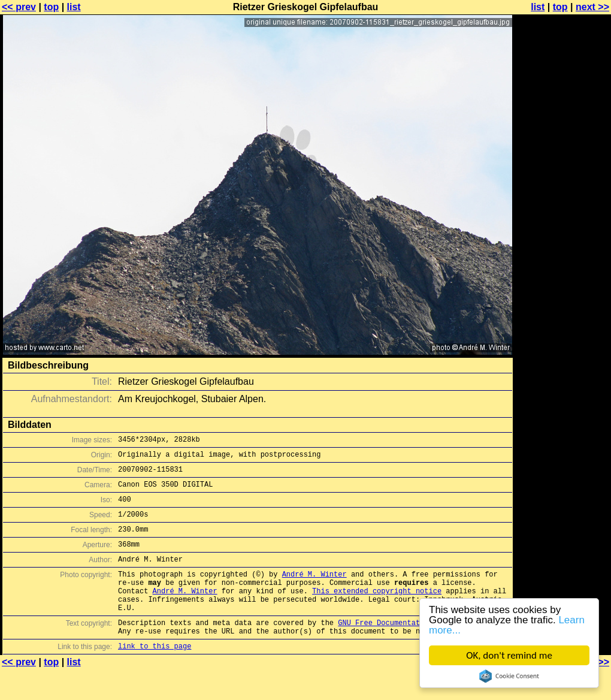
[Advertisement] (562, 297)
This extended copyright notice (377, 612)
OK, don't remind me (509, 655)
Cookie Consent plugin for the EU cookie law (509, 676)
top (51, 7)
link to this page (155, 676)
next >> (592, 7)
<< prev (19, 7)
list (74, 7)
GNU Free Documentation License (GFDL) (418, 649)
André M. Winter (314, 592)
